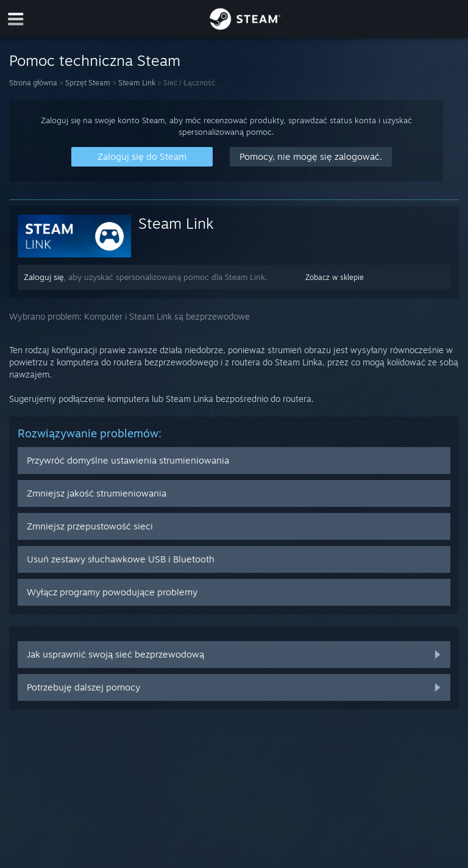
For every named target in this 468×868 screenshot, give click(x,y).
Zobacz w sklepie (335, 277)
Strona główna (33, 83)
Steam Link (137, 83)
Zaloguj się (44, 277)
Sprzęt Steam (88, 83)
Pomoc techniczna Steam (95, 60)
